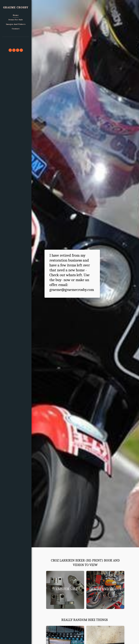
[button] (16, 40)
